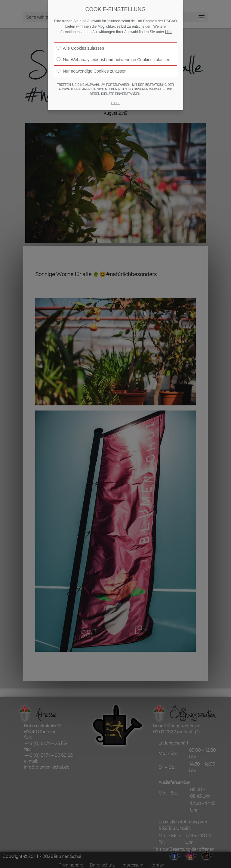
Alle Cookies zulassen (80, 48)
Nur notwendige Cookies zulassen (92, 71)
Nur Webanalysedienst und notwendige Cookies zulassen (113, 60)
